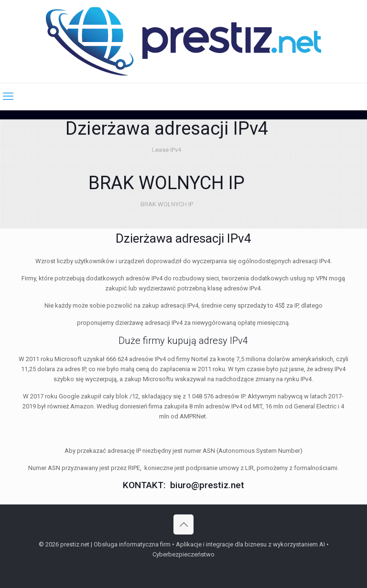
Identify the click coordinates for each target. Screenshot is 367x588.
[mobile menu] (8, 96)
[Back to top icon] (183, 524)
